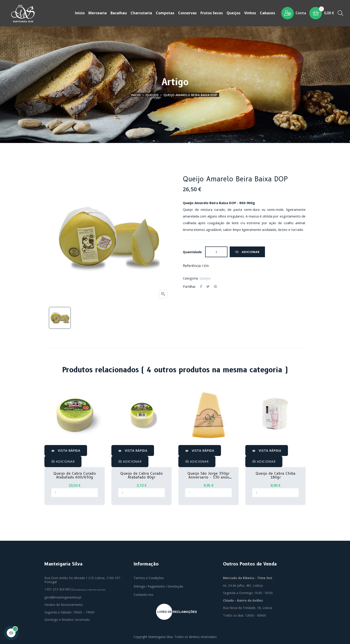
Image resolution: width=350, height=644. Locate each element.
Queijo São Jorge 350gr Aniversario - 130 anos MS (208, 475)
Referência (192, 266)
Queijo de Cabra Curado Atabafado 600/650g (75, 475)
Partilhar (201, 287)
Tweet (208, 287)
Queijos (205, 278)
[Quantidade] (216, 252)
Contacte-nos (144, 595)
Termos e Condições (149, 578)
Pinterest (215, 287)
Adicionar (247, 252)
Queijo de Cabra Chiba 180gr (275, 475)
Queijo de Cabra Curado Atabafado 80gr (142, 475)
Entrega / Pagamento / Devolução (158, 586)
